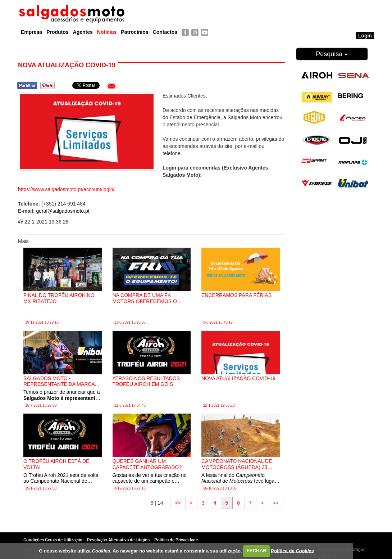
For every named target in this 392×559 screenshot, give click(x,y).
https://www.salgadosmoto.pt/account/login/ (66, 189)
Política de (293, 551)
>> (275, 503)
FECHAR (256, 551)
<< (178, 503)
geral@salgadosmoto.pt (63, 211)
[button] (111, 86)
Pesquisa (332, 54)
